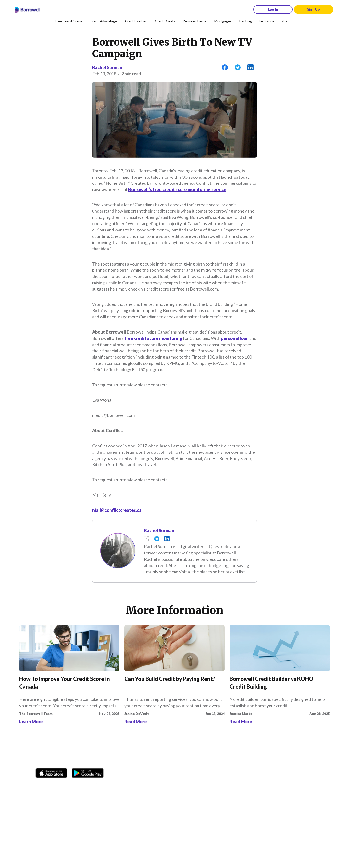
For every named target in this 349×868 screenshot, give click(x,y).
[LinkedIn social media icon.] (99, 786)
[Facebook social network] (40, 786)
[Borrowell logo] (27, 10)
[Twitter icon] (75, 786)
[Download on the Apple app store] (51, 771)
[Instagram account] (52, 786)
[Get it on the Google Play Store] (88, 771)
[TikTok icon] (64, 786)
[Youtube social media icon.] (87, 786)
